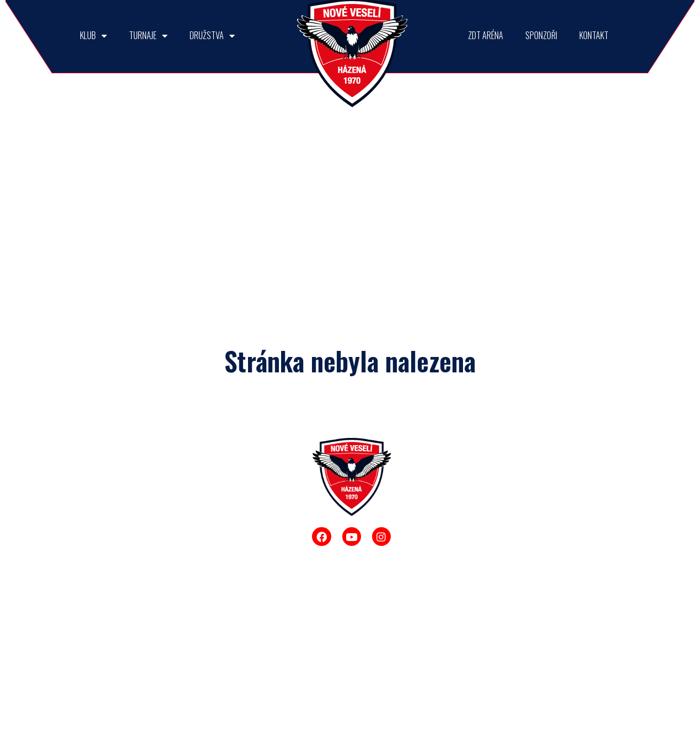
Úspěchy (139, 537)
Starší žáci (431, 602)
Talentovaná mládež (145, 567)
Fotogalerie (143, 624)
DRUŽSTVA (212, 36)
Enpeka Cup (231, 624)
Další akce (142, 674)
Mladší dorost (437, 576)
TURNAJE (148, 36)
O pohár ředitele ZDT (237, 542)
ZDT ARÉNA (486, 35)
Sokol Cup (227, 573)
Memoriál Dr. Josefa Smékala (237, 506)
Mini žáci (428, 652)
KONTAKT (594, 35)
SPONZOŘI (541, 35)
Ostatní (222, 649)
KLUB (93, 36)
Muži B (425, 526)
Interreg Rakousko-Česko (154, 506)
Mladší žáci (433, 627)
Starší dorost (435, 551)
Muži (422, 500)
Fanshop (139, 649)
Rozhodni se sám (239, 598)
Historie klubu (147, 598)
